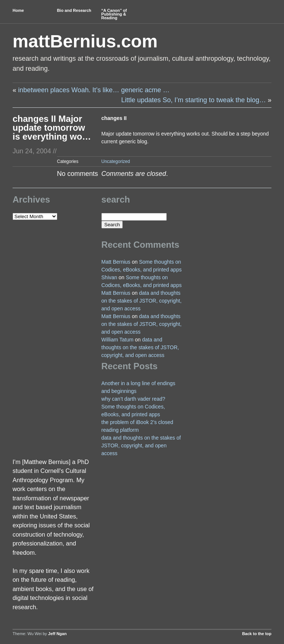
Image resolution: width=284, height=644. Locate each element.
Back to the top (257, 634)
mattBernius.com (85, 41)
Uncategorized (116, 161)
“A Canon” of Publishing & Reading (114, 14)
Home (18, 10)
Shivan (109, 277)
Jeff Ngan (57, 634)
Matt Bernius (116, 262)
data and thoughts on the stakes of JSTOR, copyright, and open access (141, 301)
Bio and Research (74, 10)
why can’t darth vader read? (133, 399)
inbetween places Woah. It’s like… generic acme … (94, 90)
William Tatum (117, 340)
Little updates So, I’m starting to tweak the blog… (194, 100)
